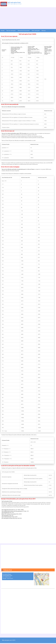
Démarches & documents (24, 31)
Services (44, 31)
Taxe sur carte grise (11, 31)
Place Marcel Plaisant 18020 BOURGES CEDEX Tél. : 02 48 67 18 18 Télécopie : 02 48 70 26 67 (8, 576)
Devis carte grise (36, 31)
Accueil (3, 31)
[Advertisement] (28, 18)
